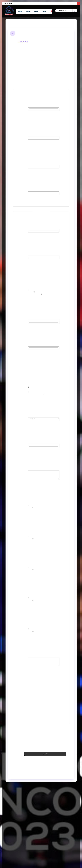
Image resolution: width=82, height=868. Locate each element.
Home (20, 11)
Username (19, 109)
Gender (24, 286)
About (28, 11)
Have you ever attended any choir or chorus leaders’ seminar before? (22, 569)
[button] (51, 11)
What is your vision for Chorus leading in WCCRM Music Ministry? (21, 661)
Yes (31, 507)
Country (24, 417)
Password (19, 167)
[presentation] (41, 700)
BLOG (36, 11)
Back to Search (16, 23)
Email (23, 136)
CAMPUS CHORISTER (36, 393)
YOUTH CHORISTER (36, 388)
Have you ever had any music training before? (22, 535)
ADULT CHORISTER (51, 395)
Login (45, 11)
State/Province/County (23, 446)
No (35, 509)
